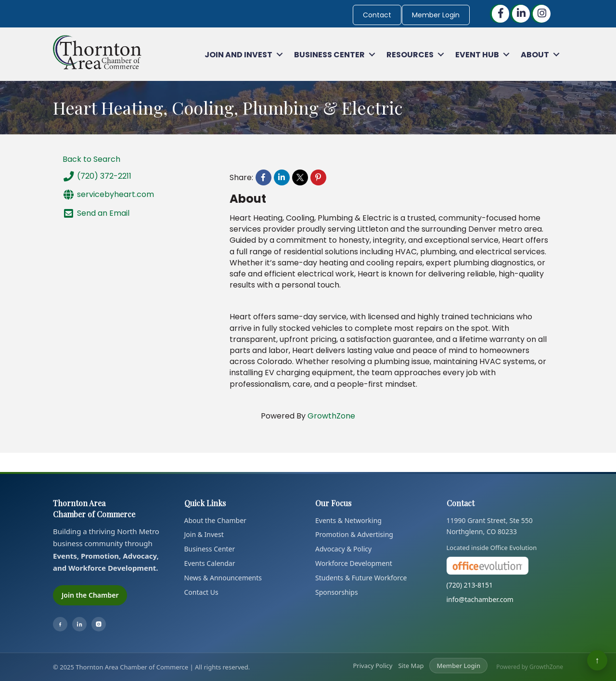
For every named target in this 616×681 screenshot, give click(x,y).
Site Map (411, 666)
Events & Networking (348, 520)
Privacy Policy (372, 666)
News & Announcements (223, 578)
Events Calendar (210, 563)
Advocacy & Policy (343, 549)
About (535, 55)
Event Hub (477, 55)
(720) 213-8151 (470, 585)
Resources (410, 55)
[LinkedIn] (79, 624)
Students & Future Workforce (361, 578)
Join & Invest (204, 534)
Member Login (436, 15)
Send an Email (96, 213)
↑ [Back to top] (597, 660)
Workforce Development (354, 563)
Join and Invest (238, 55)
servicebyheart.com (108, 195)
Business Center (329, 55)
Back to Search (91, 159)
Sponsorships (337, 592)
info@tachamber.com (480, 599)
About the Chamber (215, 520)
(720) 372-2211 (97, 176)
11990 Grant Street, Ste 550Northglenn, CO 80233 (490, 526)
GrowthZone (331, 416)
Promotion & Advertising (354, 534)
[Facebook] (60, 624)
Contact (377, 15)
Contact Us (201, 592)
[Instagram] (99, 624)
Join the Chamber (90, 595)
